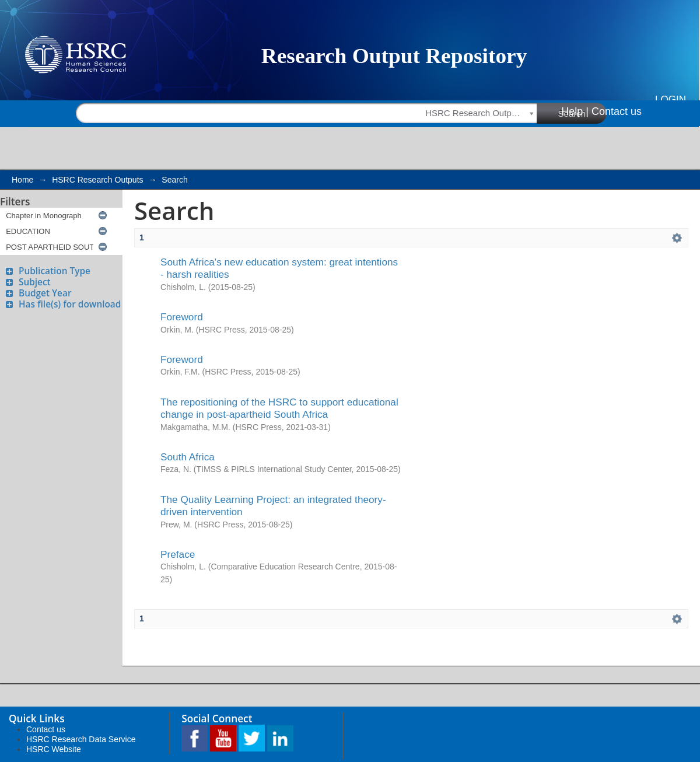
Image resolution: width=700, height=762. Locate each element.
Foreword (182, 317)
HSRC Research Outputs (97, 180)
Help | (575, 111)
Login (671, 99)
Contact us (617, 111)
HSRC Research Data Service (81, 739)
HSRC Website (54, 749)
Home (22, 180)
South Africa (188, 457)
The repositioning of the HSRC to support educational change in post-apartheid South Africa (279, 408)
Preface (178, 554)
